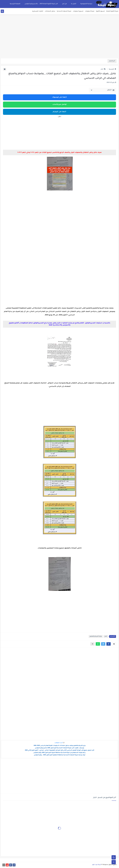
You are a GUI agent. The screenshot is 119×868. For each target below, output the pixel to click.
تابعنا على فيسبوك (59, 97)
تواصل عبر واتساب (60, 105)
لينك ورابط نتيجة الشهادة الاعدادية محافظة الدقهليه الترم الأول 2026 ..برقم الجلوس (60, 755)
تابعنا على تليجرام (59, 112)
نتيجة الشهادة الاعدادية (64, 11)
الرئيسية (112, 69)
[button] (109, 644)
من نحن (64, 4)
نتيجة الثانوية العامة (112, 11)
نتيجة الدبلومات (90, 11)
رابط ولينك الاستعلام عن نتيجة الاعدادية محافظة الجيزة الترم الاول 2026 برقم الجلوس (59, 753)
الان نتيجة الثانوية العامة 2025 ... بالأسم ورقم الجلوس (41, 4)
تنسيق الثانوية (100, 11)
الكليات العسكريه (38, 11)
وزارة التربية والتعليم (96, 636)
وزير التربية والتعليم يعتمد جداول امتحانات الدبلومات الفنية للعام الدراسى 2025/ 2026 (60, 746)
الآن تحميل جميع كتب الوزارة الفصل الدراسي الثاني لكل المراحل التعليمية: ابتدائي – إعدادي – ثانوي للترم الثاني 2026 (60, 750)
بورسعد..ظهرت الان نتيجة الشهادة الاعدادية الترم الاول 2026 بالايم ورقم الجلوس (60, 748)
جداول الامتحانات (50, 11)
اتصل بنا (74, 4)
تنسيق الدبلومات (78, 11)
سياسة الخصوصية (86, 4)
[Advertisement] (59, 42)
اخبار (103, 69)
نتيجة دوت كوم (97, 865)
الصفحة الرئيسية (15, 4)
